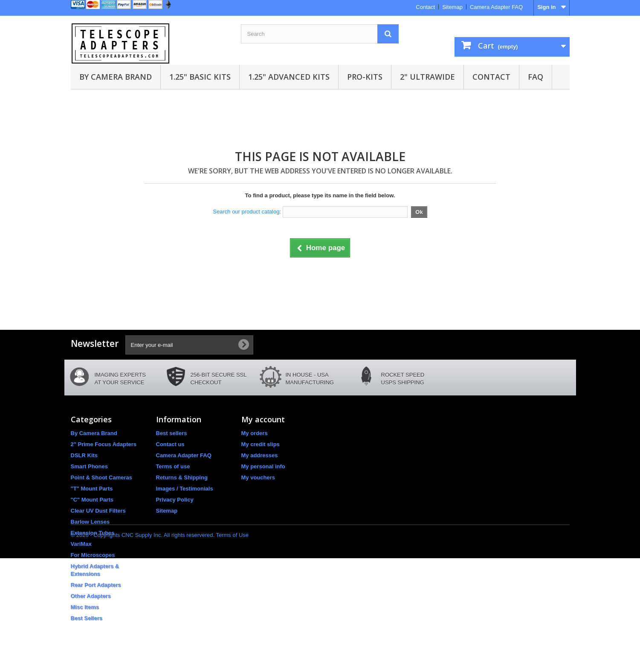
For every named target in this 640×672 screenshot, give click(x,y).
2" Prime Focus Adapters (104, 444)
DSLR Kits (84, 455)
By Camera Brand (116, 77)
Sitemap (452, 7)
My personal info (263, 466)
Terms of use (173, 466)
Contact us (170, 444)
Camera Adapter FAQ (496, 7)
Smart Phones (89, 466)
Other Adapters (91, 596)
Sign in (546, 7)
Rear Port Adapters (96, 585)
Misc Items (85, 607)
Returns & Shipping (182, 477)
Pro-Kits (365, 77)
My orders (255, 433)
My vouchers (258, 477)
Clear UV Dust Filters (98, 511)
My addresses (260, 455)
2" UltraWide (427, 77)
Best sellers (172, 433)
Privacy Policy (175, 500)
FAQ (536, 77)
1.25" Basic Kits (200, 77)
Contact (425, 7)
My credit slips (261, 444)
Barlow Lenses (90, 522)
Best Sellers (87, 618)
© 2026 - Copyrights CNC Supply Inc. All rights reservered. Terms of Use (160, 649)
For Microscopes (93, 555)
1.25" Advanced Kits (289, 77)
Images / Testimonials (185, 489)
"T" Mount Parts (92, 489)
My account (263, 419)
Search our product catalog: (247, 212)
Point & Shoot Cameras (101, 477)
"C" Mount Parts (92, 500)
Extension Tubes (93, 533)
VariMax (81, 544)
